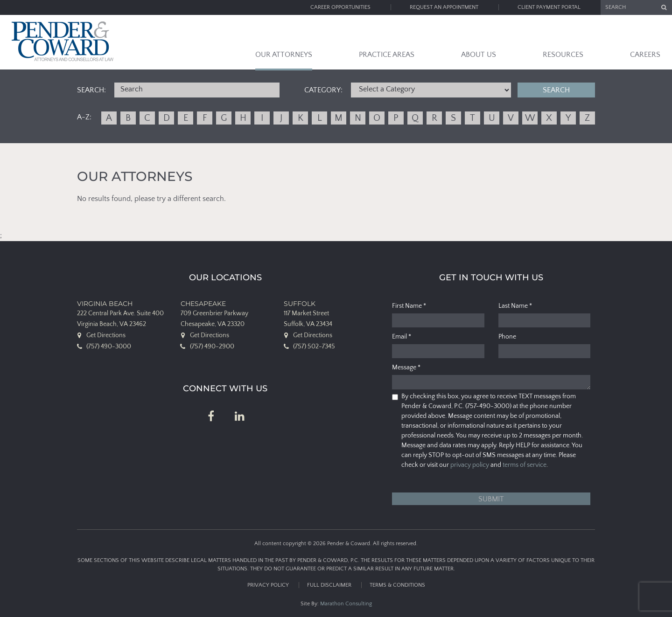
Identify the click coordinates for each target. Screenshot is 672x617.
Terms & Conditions (397, 585)
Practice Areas (387, 55)
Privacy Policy (268, 585)
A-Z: (84, 117)
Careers (645, 55)
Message (406, 367)
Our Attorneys (284, 55)
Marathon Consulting (346, 604)
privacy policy (470, 465)
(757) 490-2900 (212, 347)
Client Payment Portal (549, 7)
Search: (91, 90)
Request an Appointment (444, 7)
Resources (563, 55)
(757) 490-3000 (109, 347)
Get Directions (106, 335)
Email (402, 337)
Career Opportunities (340, 7)
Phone (507, 337)
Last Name (515, 306)
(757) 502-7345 (314, 347)
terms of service (525, 465)
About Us (479, 55)
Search (556, 90)
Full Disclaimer (329, 585)
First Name (409, 306)
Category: (323, 90)
